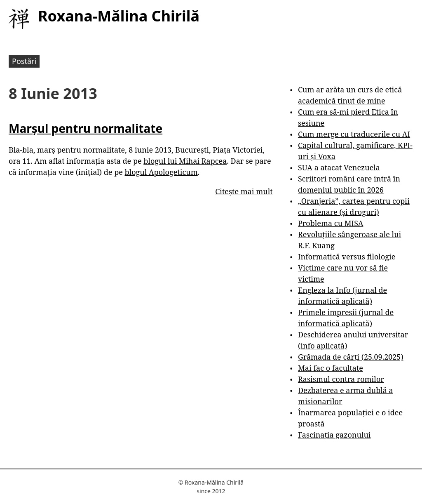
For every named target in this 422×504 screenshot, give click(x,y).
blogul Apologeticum (161, 172)
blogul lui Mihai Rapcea (185, 161)
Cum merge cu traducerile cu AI (354, 134)
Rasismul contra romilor (341, 379)
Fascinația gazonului (334, 435)
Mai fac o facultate (331, 368)
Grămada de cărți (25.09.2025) (351, 357)
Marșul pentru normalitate (86, 128)
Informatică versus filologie (347, 257)
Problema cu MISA (331, 223)
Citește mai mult (244, 191)
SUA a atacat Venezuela (339, 167)
